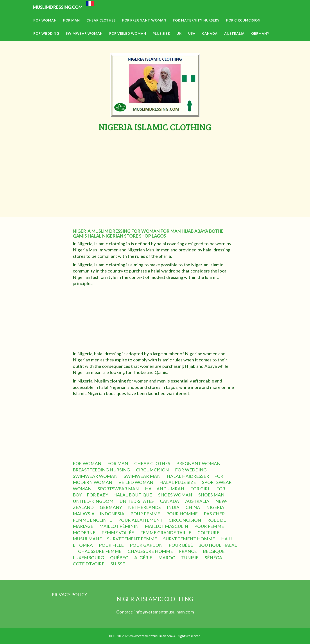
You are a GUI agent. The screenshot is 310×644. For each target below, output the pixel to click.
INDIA (174, 507)
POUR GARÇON (147, 545)
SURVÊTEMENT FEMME (133, 539)
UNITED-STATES (137, 501)
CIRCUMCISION (153, 470)
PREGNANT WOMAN (199, 463)
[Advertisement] (155, 165)
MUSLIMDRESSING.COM (68, 13)
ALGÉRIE (144, 557)
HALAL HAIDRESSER (188, 476)
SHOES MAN (212, 495)
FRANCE (188, 551)
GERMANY (111, 507)
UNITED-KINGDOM (94, 501)
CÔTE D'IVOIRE (89, 564)
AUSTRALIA (198, 501)
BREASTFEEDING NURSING (102, 470)
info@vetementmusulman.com (164, 612)
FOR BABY (98, 495)
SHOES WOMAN (176, 495)
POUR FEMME (146, 514)
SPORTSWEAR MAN (119, 489)
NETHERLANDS (145, 507)
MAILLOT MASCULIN (167, 526)
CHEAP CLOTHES (153, 463)
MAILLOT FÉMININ (119, 526)
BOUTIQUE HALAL (218, 545)
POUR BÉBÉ (181, 545)
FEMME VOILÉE (118, 532)
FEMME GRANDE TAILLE (166, 532)
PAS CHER (215, 514)
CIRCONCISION (185, 520)
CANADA (170, 501)
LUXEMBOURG (89, 557)
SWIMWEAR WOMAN (96, 476)
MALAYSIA (84, 514)
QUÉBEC (120, 557)
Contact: (125, 612)
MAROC (167, 557)
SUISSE (118, 564)
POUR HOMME (182, 514)
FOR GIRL (201, 489)
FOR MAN (118, 463)
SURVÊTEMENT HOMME (190, 539)
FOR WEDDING (191, 470)
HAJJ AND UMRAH (165, 489)
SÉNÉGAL (215, 557)
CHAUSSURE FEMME (100, 551)
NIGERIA (216, 507)
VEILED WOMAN (136, 482)
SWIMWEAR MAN (143, 476)
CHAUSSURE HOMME (151, 551)
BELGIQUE (214, 551)
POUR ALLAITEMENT (141, 520)
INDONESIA (113, 514)
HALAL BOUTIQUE (133, 495)
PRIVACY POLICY (69, 594)
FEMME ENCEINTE (93, 520)
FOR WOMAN (88, 463)
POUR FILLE (112, 545)
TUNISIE (190, 557)
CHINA (193, 507)
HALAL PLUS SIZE (178, 482)
